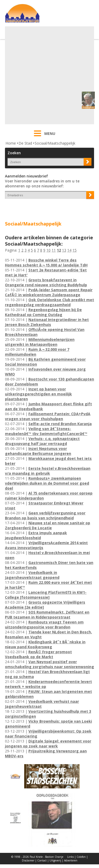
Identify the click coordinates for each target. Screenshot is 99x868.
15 (75, 250)
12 (59, 250)
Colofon (81, 857)
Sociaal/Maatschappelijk (55, 143)
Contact (42, 860)
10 (48, 250)
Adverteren (71, 860)
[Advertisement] (49, 75)
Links (70, 857)
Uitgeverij (55, 860)
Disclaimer (28, 860)
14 (69, 250)
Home (11, 143)
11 (54, 250)
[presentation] (35, 208)
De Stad (25, 143)
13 (64, 250)
